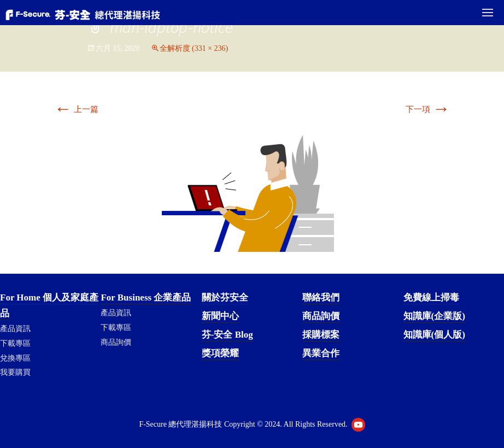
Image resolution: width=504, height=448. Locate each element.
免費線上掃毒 (431, 297)
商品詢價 (116, 342)
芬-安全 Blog (227, 335)
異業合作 (321, 353)
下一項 (428, 109)
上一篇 (76, 109)
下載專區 (15, 343)
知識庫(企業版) (434, 316)
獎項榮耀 (220, 353)
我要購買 (15, 372)
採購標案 (321, 335)
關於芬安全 (225, 297)
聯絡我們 (321, 297)
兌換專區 (15, 358)
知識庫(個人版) (434, 335)
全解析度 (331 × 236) (194, 48)
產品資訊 (15, 329)
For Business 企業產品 (146, 297)
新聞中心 (220, 316)
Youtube (358, 425)
